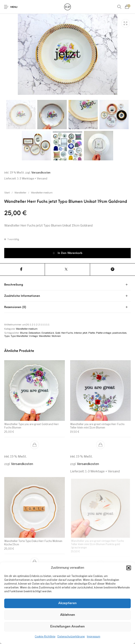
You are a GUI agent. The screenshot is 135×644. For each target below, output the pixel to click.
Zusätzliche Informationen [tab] (22, 296)
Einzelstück (48, 333)
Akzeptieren (67, 603)
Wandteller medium (42, 193)
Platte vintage (104, 333)
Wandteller (20, 193)
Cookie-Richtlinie (45, 636)
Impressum (94, 636)
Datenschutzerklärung (71, 636)
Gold (58, 333)
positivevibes (119, 333)
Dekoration (35, 333)
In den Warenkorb (70, 253)
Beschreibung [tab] (14, 285)
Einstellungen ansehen (67, 627)
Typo (7, 336)
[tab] (67, 285)
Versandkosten (41, 173)
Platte (92, 333)
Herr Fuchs (67, 333)
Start (7, 193)
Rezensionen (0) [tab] (15, 307)
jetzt (85, 333)
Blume (24, 333)
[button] (129, 568)
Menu (14, 7)
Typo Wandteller (19, 336)
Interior (78, 333)
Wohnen (56, 336)
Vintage (33, 336)
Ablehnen (68, 615)
